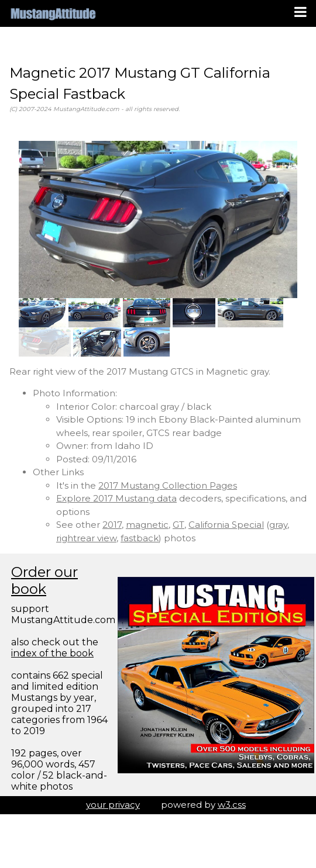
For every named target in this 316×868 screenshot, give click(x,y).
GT (178, 525)
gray (278, 525)
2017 (112, 525)
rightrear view (86, 538)
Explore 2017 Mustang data (116, 498)
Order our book (44, 580)
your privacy (113, 805)
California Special (226, 525)
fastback (140, 538)
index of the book (52, 653)
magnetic (147, 525)
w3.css (232, 805)
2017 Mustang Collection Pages (168, 485)
